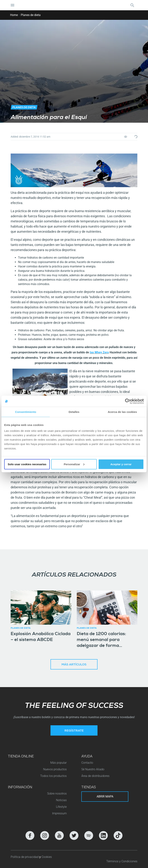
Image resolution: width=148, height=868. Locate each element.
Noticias (61, 800)
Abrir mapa (105, 796)
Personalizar (74, 464)
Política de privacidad (25, 857)
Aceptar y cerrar (121, 464)
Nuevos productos (55, 769)
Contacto (87, 763)
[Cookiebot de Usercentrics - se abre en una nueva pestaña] (128, 401)
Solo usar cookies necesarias (27, 464)
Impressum (59, 813)
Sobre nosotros (57, 794)
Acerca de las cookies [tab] (122, 412)
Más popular (58, 763)
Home (14, 15)
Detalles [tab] (74, 412)
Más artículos (74, 665)
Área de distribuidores (95, 776)
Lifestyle (61, 807)
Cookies (47, 857)
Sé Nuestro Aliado (93, 769)
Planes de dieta (31, 15)
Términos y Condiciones (122, 861)
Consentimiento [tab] (26, 412)
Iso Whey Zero (99, 352)
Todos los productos (53, 776)
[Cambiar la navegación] (12, 5)
